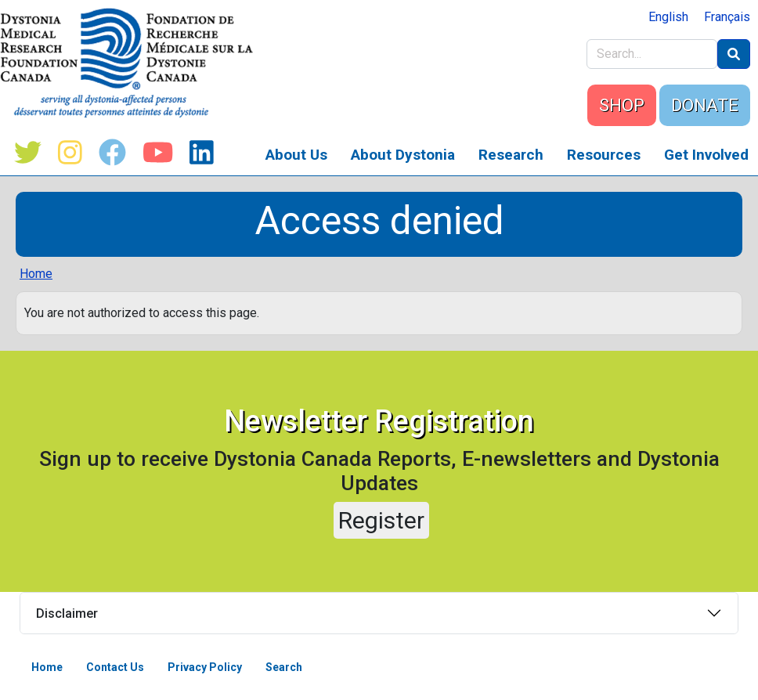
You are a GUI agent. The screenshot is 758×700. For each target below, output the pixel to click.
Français (727, 17)
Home (36, 274)
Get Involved (706, 155)
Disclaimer (67, 613)
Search (284, 667)
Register (381, 520)
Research (511, 155)
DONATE (705, 105)
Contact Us (115, 667)
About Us (296, 155)
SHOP (622, 105)
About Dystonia (403, 155)
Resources (604, 155)
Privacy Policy (205, 667)
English (668, 17)
